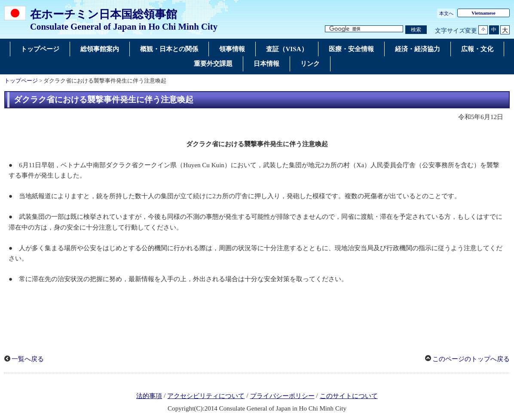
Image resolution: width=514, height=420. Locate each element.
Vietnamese (483, 13)
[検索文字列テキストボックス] (364, 29)
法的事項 (149, 396)
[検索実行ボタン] (416, 30)
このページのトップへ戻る (471, 359)
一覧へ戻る (28, 359)
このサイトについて (349, 396)
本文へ (446, 13)
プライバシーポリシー (282, 396)
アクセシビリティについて (206, 396)
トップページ (21, 81)
